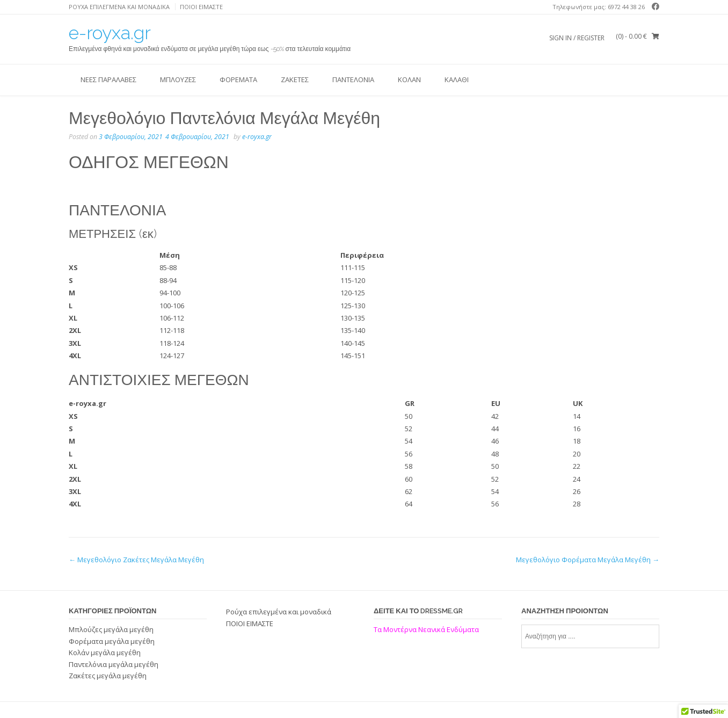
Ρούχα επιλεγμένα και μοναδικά (119, 7)
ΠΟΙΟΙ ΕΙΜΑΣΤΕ (201, 7)
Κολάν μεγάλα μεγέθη (105, 652)
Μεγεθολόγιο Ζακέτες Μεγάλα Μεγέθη (136, 560)
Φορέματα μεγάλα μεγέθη (112, 641)
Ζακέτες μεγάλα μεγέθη (108, 676)
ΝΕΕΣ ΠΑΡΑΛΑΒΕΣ (108, 79)
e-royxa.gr (110, 33)
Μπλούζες (178, 79)
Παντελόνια (353, 79)
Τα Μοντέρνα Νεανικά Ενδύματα (427, 629)
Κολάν (409, 79)
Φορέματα (238, 79)
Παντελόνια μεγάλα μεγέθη (114, 664)
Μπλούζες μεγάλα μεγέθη (111, 629)
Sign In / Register (577, 38)
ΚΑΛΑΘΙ (457, 79)
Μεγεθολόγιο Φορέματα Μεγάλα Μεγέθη (588, 560)
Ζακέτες (295, 79)
